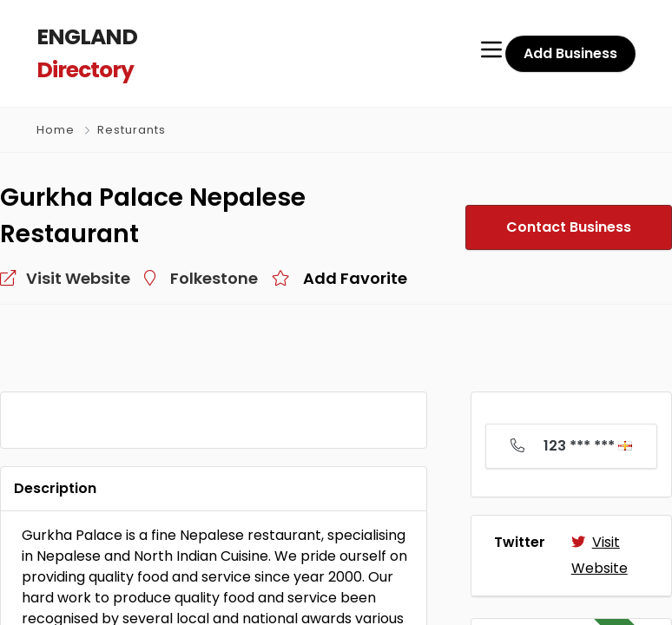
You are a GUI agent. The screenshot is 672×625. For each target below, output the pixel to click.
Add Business (570, 53)
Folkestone (214, 277)
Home (56, 129)
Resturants (132, 129)
